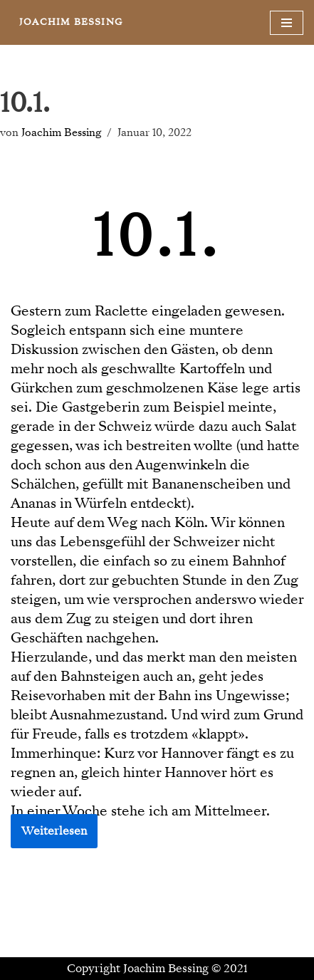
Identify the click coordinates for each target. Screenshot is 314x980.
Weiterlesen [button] (54, 831)
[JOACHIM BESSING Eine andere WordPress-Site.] (71, 22)
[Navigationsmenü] (287, 23)
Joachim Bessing (61, 132)
